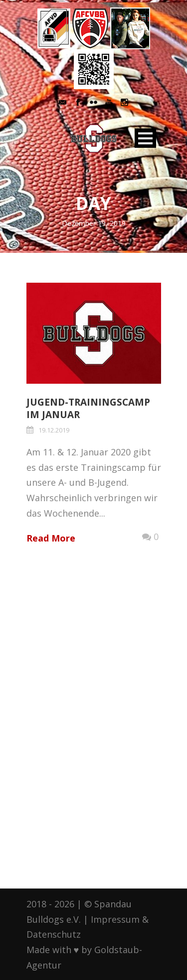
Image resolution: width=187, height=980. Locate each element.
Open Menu (145, 138)
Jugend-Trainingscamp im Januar (88, 408)
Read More (51, 538)
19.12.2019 (54, 430)
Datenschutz (54, 934)
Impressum (115, 919)
